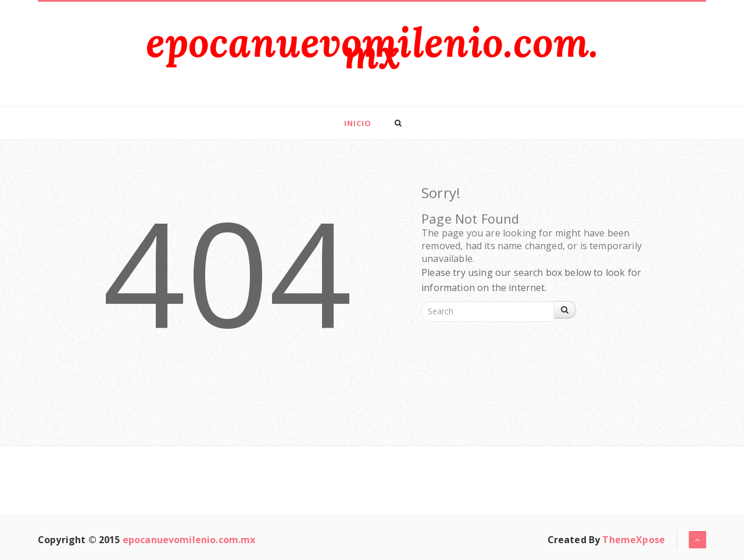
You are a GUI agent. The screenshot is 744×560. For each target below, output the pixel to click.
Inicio (358, 123)
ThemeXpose (634, 540)
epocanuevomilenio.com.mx (372, 48)
